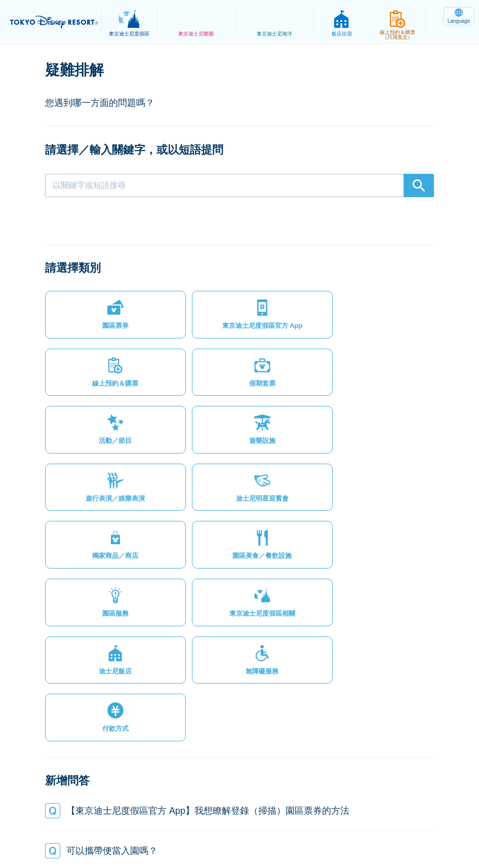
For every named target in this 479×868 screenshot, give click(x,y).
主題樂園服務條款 (230, 824)
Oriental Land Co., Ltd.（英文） (372, 824)
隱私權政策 (121, 824)
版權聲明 (291, 824)
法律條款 (170, 824)
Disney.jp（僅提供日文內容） (239, 836)
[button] (91, 291)
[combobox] (239, 185)
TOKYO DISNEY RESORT (56, 22)
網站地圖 (71, 824)
